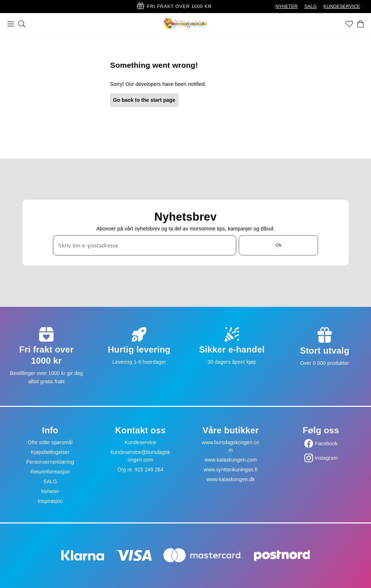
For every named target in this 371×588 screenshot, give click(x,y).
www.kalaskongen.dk (231, 479)
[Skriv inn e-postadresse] (145, 245)
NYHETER (286, 7)
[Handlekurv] (360, 24)
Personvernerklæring (50, 462)
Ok (278, 245)
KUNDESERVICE (342, 7)
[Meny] (11, 24)
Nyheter (50, 491)
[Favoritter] (349, 24)
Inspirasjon (50, 501)
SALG (310, 7)
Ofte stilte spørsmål (50, 442)
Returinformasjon (50, 472)
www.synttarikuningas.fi (231, 470)
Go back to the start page (144, 100)
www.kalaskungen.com (231, 460)
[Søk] (22, 24)
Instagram (326, 458)
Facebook (326, 443)
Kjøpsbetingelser (50, 452)
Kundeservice (140, 442)
